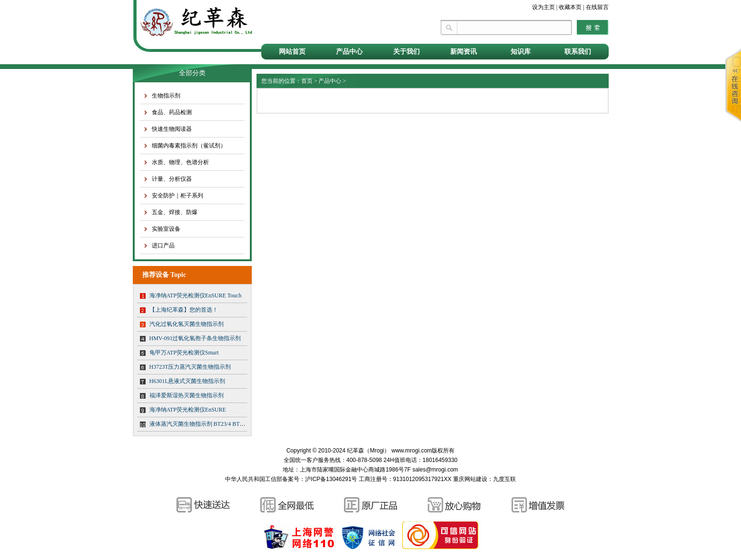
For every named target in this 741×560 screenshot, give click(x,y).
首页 (307, 81)
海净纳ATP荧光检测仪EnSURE (188, 410)
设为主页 (543, 7)
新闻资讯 (464, 52)
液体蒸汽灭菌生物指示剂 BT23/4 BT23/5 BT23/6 (209, 424)
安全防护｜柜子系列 (178, 196)
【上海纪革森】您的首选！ (184, 310)
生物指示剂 (166, 96)
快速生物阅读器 (172, 129)
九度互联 (504, 479)
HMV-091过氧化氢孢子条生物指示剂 (195, 338)
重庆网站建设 (470, 479)
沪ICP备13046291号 (331, 479)
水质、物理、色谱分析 (180, 162)
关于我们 (406, 52)
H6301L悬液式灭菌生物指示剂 (188, 381)
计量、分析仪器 (172, 179)
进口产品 (163, 246)
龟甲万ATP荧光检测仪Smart (184, 353)
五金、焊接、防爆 (175, 212)
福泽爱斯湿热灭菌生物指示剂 (187, 395)
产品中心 (349, 52)
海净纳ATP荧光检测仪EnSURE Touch (196, 295)
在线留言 (597, 7)
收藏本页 (570, 7)
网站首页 (292, 52)
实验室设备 (166, 229)
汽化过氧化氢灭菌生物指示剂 (187, 324)
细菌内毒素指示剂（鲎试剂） (189, 146)
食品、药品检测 (172, 112)
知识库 (521, 52)
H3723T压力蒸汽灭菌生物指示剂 (190, 367)
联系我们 (578, 52)
